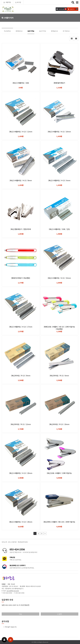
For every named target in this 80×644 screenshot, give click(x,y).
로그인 (18, 2)
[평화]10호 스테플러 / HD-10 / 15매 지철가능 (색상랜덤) (59, 328)
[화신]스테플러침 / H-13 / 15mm (59, 278)
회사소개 (4, 542)
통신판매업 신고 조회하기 (18, 565)
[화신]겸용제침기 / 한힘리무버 (21, 229)
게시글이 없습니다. (11, 627)
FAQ (20, 614)
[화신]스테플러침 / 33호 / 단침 (59, 229)
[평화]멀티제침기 (59, 83)
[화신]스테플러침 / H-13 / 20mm (21, 473)
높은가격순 (43, 31)
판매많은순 (19, 31)
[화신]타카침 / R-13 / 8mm (21, 376)
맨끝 (45, 533)
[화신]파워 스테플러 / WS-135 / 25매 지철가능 (59, 522)
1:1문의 (60, 614)
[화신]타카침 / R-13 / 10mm (59, 424)
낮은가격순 (31, 31)
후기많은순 (66, 31)
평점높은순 (54, 31)
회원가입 (7, 2)
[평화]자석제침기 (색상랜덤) (21, 278)
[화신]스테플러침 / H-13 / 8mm (21, 180)
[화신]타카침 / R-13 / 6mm (59, 376)
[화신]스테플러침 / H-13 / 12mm (21, 132)
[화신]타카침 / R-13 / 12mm (21, 424)
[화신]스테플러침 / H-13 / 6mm (59, 180)
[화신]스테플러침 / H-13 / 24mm (21, 522)
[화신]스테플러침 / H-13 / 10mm (59, 132)
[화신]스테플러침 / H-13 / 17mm (21, 327)
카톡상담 (12, 557)
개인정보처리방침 (23, 542)
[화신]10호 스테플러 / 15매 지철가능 (59, 473)
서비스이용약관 (12, 542)
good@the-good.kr (13, 591)
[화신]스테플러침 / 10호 (21, 83)
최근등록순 (7, 31)
